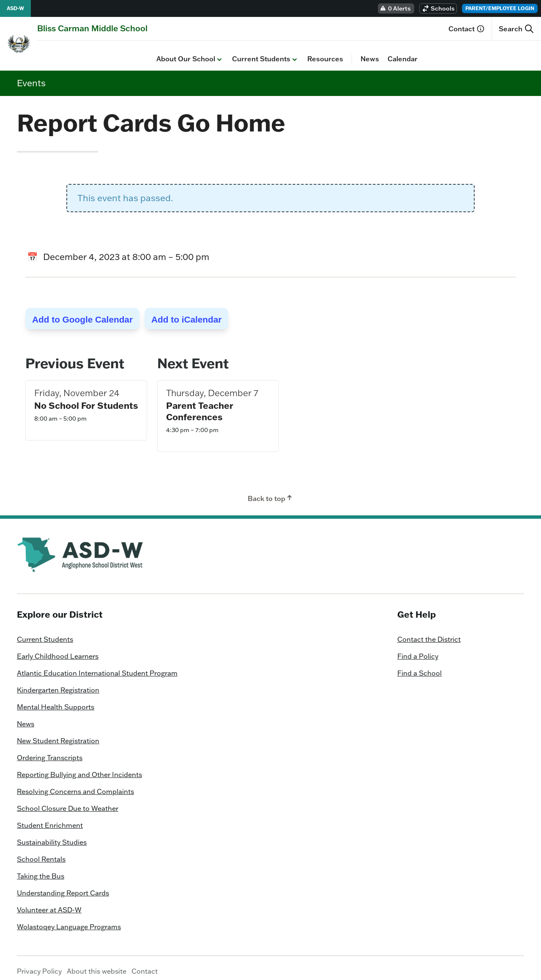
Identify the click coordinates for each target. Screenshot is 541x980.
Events (31, 76)
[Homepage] (92, 28)
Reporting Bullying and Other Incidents (79, 768)
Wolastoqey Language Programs (69, 920)
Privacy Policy (39, 965)
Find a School (419, 667)
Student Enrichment (50, 819)
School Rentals (41, 853)
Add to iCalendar (186, 313)
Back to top (271, 492)
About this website (97, 965)
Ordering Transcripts (50, 751)
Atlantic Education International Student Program (97, 667)
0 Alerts (395, 8)
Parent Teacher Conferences (200, 405)
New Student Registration (58, 734)
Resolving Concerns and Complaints (75, 785)
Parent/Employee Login (500, 8)
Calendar (283, 52)
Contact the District (429, 633)
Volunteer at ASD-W (49, 903)
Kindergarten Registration (58, 684)
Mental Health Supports (56, 701)
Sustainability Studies (52, 836)
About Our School (71, 53)
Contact (467, 29)
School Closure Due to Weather (68, 802)
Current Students (146, 53)
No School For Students (86, 399)
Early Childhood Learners (58, 650)
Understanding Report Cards (63, 887)
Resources (206, 52)
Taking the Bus (41, 870)
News (251, 52)
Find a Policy (418, 650)
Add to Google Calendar (82, 313)
